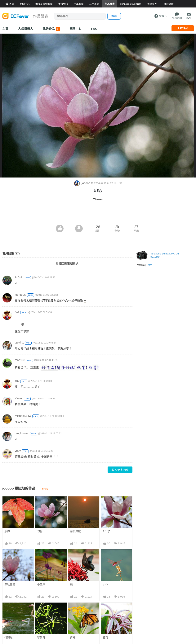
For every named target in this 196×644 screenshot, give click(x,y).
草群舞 (41, 637)
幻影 (40, 531)
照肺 (7, 531)
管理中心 (76, 29)
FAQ (94, 29)
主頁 (5, 29)
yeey (18, 451)
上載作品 (183, 28)
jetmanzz (20, 295)
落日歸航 (75, 531)
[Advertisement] (98, 214)
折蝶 (73, 637)
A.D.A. (19, 277)
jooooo (82, 183)
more (45, 489)
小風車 (41, 585)
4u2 (17, 312)
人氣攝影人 (26, 29)
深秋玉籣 (10, 585)
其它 (150, 265)
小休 (105, 585)
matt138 (20, 360)
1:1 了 (106, 531)
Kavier (19, 398)
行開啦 (8, 637)
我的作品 (51, 29)
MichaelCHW (23, 416)
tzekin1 (19, 342)
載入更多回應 (120, 470)
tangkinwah (22, 433)
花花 (105, 637)
